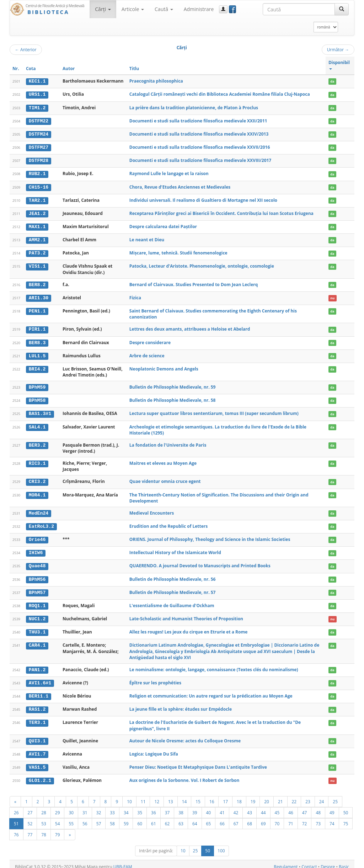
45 (277, 807)
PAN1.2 (37, 665)
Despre (328, 861)
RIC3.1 (37, 461)
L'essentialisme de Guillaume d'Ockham (172, 602)
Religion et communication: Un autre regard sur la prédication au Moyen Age (211, 691)
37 (167, 807)
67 (236, 818)
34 (126, 807)
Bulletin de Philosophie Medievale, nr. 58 (173, 398)
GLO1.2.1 (40, 775)
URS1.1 (37, 94)
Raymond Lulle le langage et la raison (169, 173)
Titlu (134, 69)
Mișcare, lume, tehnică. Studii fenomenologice (178, 251)
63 (181, 818)
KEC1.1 (37, 81)
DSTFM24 (39, 133)
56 (85, 818)
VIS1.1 (37, 264)
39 (195, 807)
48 (318, 807)
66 (222, 818)
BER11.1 (39, 691)
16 (212, 796)
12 (157, 796)
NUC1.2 (37, 615)
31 (85, 807)
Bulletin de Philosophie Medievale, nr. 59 (173, 385)
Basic (344, 861)
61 (154, 818)
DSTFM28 (39, 160)
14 (184, 796)
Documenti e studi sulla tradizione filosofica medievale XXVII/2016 (200, 146)
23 (308, 796)
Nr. (16, 69)
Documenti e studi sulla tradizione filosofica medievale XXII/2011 (198, 120)
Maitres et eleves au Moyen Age (163, 460)
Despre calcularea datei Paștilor (163, 225)
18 (239, 796)
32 (99, 807)
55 (71, 818)
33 (112, 807)
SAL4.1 (37, 424)
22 (294, 796)
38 (181, 807)
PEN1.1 (37, 309)
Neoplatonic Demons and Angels (164, 366)
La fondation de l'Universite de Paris (168, 442)
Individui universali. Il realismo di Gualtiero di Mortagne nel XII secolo (203, 199)
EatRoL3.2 (41, 523)
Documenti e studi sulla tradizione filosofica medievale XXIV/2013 (199, 133)
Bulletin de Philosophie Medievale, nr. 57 (173, 588)
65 (209, 818)
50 (346, 807)
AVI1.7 (37, 749)
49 (332, 807)
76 (16, 829)
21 (280, 796)
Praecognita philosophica (156, 81)
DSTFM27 (39, 147)
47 (305, 807)
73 (318, 818)
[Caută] (342, 9)
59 (126, 818)
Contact (309, 861)
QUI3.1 (37, 736)
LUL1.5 (37, 353)
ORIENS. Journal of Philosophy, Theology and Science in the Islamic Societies (210, 536)
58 (112, 818)
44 (263, 807)
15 (198, 796)
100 (221, 845)
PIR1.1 (37, 327)
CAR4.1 (37, 641)
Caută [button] (164, 9)
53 (44, 818)
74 (332, 818)
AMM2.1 (37, 238)
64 (195, 818)
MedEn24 (39, 510)
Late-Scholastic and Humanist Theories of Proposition (186, 614)
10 (129, 796)
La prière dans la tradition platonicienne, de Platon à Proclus (194, 107)
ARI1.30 (39, 296)
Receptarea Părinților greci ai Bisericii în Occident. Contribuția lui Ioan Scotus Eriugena (221, 212)
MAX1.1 (37, 225)
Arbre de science (147, 353)
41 (222, 807)
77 (30, 829)
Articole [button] (133, 9)
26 (16, 807)
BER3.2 (37, 442)
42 (236, 807)
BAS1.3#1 (40, 411)
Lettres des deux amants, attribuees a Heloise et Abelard (190, 327)
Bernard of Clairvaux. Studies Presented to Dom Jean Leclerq (194, 283)
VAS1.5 (37, 762)
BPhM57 (37, 589)
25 (335, 796)
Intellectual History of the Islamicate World (175, 549)
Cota (31, 69)
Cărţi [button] (103, 9)
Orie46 (37, 536)
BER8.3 (37, 340)
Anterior (26, 49)
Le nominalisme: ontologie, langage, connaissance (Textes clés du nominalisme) (214, 665)
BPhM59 (37, 385)
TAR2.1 (37, 199)
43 (250, 807)
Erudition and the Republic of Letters (168, 523)
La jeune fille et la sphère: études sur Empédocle (181, 704)
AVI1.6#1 (40, 678)
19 (253, 796)
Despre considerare (150, 340)
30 (71, 807)
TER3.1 (37, 718)
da (332, 81)
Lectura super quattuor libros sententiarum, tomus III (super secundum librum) (214, 411)
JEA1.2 (37, 212)
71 (291, 818)
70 (277, 818)
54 (58, 818)
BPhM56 (37, 575)
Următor (338, 49)
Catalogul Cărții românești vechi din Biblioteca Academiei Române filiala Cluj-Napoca (220, 94)
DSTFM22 (39, 121)
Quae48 (37, 562)
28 (44, 807)
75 (346, 818)
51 (16, 818)
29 (58, 807)
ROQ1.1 (37, 602)
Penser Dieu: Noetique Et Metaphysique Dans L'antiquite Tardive (198, 762)
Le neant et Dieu (147, 238)
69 (263, 818)
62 (167, 818)
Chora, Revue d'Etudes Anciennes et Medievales (180, 186)
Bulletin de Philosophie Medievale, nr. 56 (173, 575)
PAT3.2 (37, 251)
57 (99, 818)
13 (171, 796)
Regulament (286, 861)
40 (209, 807)
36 (154, 807)
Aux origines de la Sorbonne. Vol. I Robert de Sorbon (184, 775)
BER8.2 (37, 283)
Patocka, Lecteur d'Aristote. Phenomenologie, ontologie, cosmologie (202, 264)
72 (305, 818)
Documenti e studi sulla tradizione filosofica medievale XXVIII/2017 (200, 160)
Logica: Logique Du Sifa (154, 749)
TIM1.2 (37, 107)
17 (225, 796)
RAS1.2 (37, 705)
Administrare (199, 9)
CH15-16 (39, 186)
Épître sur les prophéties (155, 678)
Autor (69, 69)
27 (30, 807)
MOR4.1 (37, 492)
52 (30, 818)
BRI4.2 (37, 367)
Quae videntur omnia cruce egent (165, 478)
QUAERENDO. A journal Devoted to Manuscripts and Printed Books (200, 562)
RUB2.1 (37, 173)
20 (267, 796)
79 (58, 829)
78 (44, 829)
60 (140, 818)
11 (143, 796)
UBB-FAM (123, 861)
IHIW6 (36, 549)
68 (250, 818)
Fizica (135, 296)
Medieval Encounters (152, 510)
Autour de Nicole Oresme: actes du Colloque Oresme (185, 736)
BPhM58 (37, 398)
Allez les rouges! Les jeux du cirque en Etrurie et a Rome (189, 628)
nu (332, 296)
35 (140, 807)
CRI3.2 (37, 479)
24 (322, 796)
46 (291, 807)
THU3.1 (37, 628)
